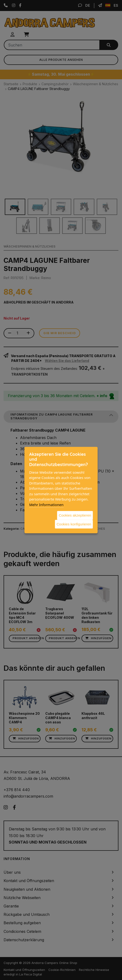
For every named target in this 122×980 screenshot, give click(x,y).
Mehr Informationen (46, 504)
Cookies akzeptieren (75, 515)
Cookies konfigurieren (74, 524)
